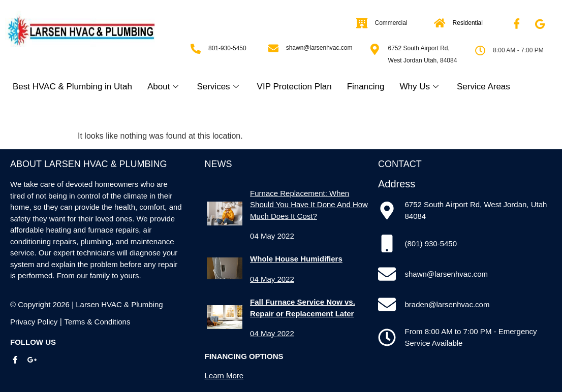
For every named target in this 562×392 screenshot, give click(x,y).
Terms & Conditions (97, 322)
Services (217, 87)
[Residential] (440, 23)
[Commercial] (362, 23)
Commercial (391, 23)
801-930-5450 (227, 48)
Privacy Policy (34, 322)
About (163, 87)
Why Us (419, 87)
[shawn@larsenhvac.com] (273, 48)
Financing (366, 87)
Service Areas (483, 87)
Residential (468, 23)
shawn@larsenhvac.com (319, 48)
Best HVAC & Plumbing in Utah (72, 87)
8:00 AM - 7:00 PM (518, 50)
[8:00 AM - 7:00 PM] (480, 51)
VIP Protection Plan (294, 87)
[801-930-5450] (196, 49)
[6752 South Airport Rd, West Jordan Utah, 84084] (374, 49)
